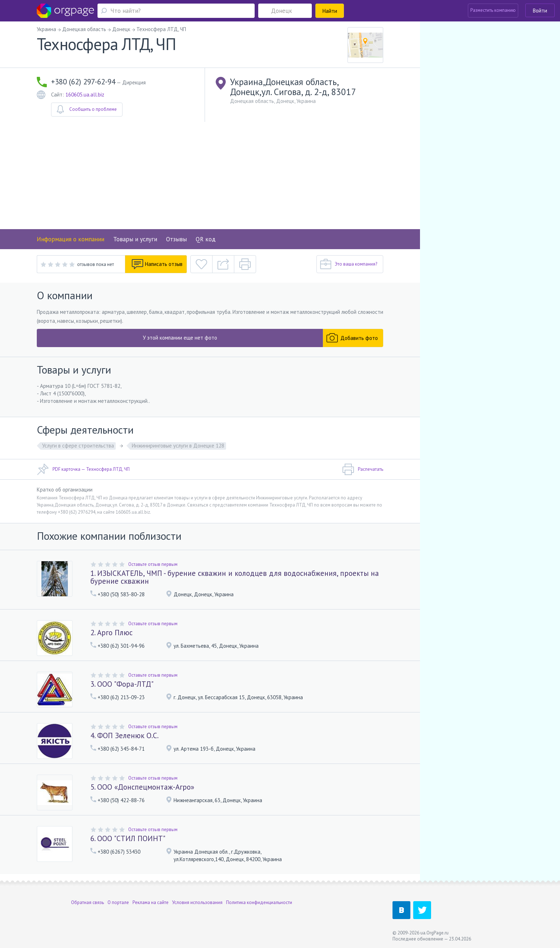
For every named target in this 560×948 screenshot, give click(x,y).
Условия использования (197, 902)
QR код (206, 239)
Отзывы (176, 239)
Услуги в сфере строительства (78, 446)
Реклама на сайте (151, 902)
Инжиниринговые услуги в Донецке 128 (178, 446)
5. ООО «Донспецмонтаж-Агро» (142, 787)
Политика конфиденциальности (259, 902)
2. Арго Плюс (111, 633)
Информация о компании (71, 239)
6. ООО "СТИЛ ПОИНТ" (128, 838)
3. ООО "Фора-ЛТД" (122, 684)
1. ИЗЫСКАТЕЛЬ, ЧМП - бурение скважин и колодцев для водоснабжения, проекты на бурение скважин (235, 577)
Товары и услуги (135, 239)
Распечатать (363, 469)
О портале (118, 902)
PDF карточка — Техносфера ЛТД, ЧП (83, 469)
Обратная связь (87, 902)
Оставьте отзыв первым (153, 564)
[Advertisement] (210, 176)
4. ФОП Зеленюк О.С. (124, 735)
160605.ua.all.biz (85, 95)
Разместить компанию (493, 10)
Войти (540, 11)
